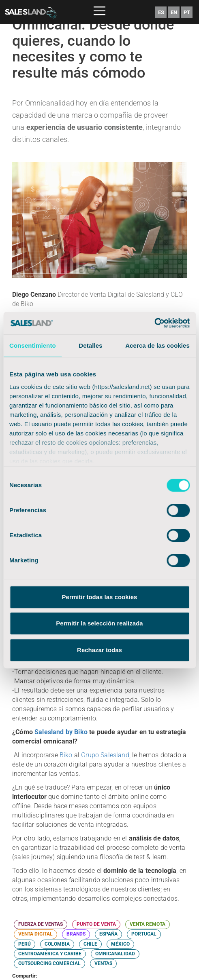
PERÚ (25, 944)
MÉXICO (120, 944)
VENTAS (103, 963)
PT (187, 12)
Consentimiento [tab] (33, 345)
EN (174, 12)
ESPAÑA (108, 934)
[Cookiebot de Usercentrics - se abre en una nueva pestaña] (154, 323)
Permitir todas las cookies (100, 597)
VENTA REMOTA (148, 924)
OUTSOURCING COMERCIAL (49, 963)
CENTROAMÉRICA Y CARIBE (50, 954)
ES (161, 12)
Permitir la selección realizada (99, 623)
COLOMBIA (57, 944)
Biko (66, 755)
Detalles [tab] (90, 345)
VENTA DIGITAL (35, 934)
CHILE (90, 944)
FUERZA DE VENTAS (41, 924)
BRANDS (76, 934)
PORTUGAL (144, 934)
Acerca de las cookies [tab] (157, 345)
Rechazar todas (99, 650)
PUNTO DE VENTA (96, 924)
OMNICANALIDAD (115, 954)
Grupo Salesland (105, 755)
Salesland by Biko (61, 732)
